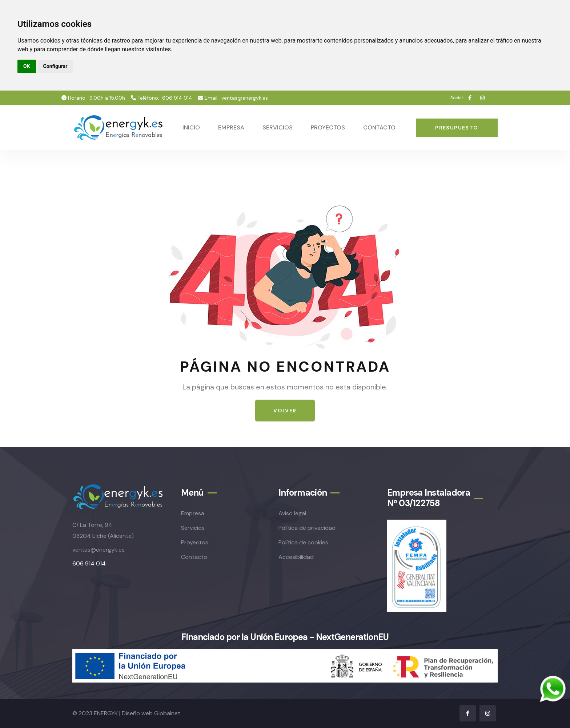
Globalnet (167, 713)
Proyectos (328, 127)
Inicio (191, 127)
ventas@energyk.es (245, 98)
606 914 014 (177, 98)
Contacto (379, 127)
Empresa (231, 127)
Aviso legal (292, 513)
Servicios (278, 127)
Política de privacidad (307, 528)
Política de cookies (303, 542)
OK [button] (27, 66)
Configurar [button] (55, 66)
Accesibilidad (296, 557)
